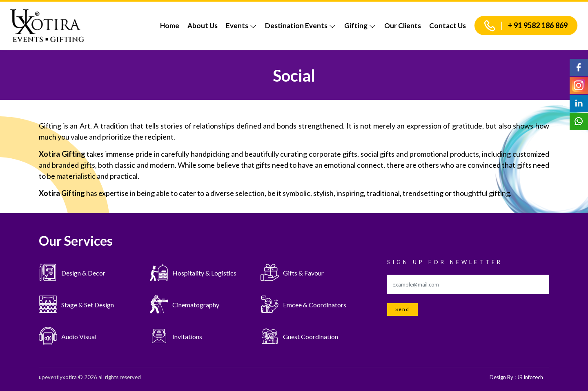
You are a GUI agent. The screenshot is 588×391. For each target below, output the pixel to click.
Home (170, 26)
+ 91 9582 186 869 (526, 26)
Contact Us (448, 26)
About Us (203, 26)
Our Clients (403, 26)
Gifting (360, 26)
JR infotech (530, 377)
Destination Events (301, 26)
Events (241, 26)
